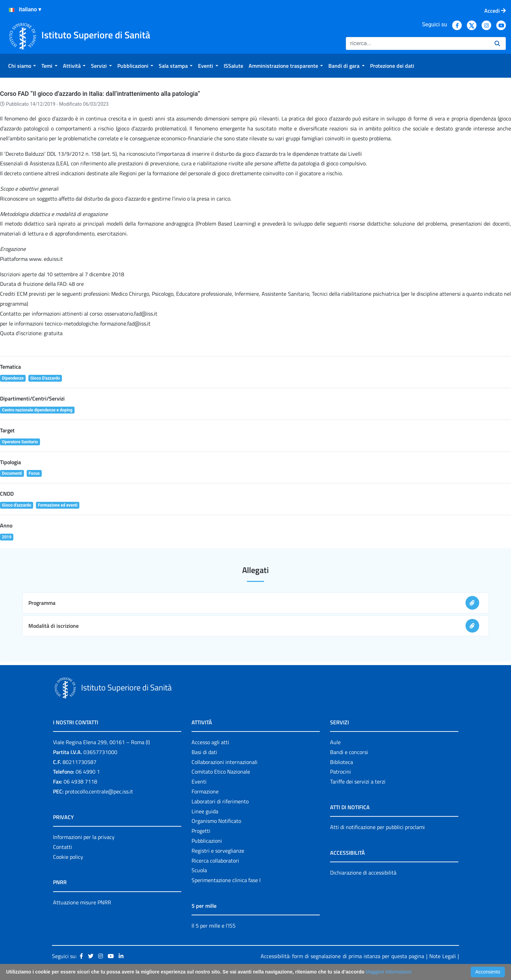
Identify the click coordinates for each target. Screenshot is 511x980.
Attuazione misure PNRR (82, 902)
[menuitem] (22, 66)
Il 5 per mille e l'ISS (214, 926)
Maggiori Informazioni (389, 972)
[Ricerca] (417, 43)
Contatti (63, 847)
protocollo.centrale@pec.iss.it (99, 791)
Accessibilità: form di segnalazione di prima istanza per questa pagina (342, 956)
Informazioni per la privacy (84, 837)
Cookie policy (68, 857)
